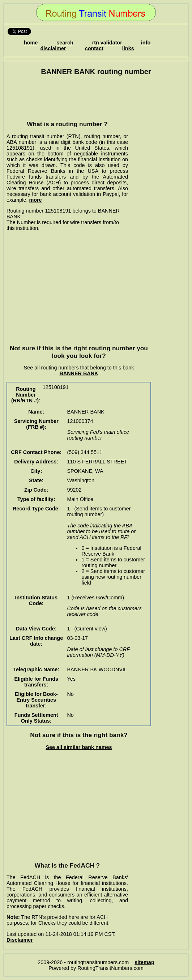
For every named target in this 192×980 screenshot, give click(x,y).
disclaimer (53, 48)
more (35, 200)
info (146, 43)
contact (94, 48)
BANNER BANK (79, 373)
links (128, 48)
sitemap (144, 962)
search (65, 43)
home (31, 43)
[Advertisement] (67, 98)
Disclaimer (20, 940)
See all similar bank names (79, 747)
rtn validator (107, 43)
